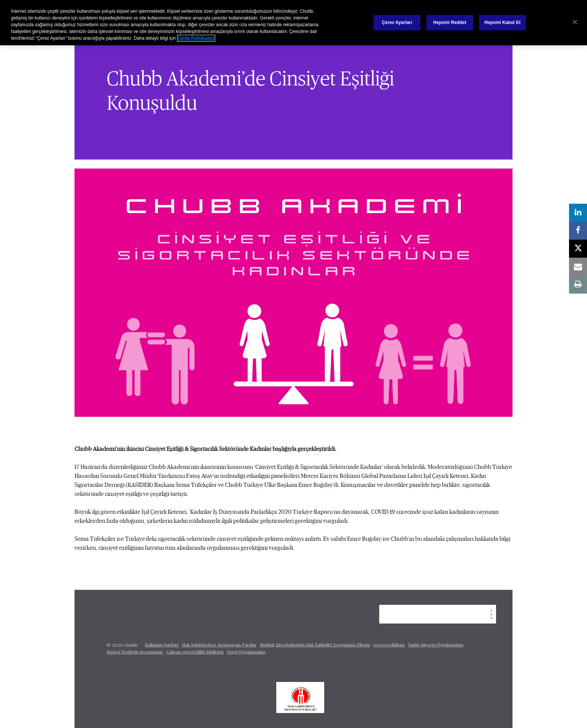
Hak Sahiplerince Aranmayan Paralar (219, 645)
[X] (578, 249)
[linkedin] (578, 213)
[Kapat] (575, 22)
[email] (578, 267)
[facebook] (578, 231)
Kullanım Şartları (162, 645)
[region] (293, 23)
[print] (578, 285)
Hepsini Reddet (450, 22)
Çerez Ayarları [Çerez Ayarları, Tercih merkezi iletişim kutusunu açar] (397, 22)
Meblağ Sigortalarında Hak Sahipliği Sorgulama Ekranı (315, 645)
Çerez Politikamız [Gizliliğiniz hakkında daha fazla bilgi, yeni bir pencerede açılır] (196, 38)
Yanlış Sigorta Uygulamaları (436, 645)
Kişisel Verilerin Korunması (135, 652)
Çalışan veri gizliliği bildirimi (195, 652)
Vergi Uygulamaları (246, 652)
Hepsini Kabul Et (503, 22)
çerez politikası (389, 645)
